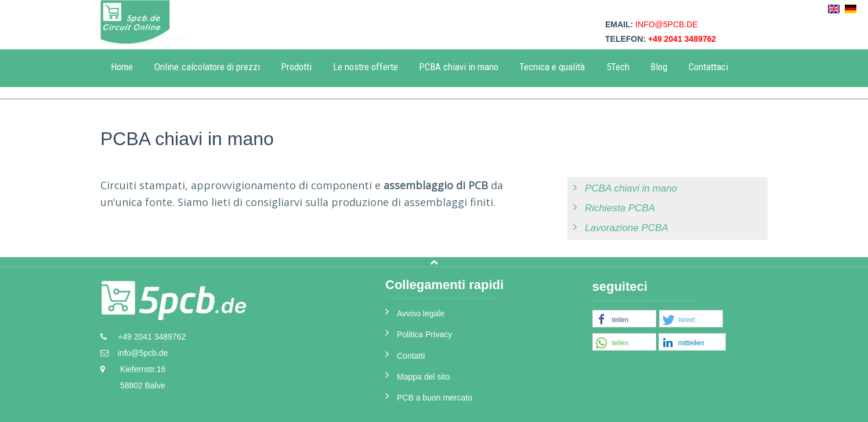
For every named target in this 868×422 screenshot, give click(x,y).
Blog (659, 67)
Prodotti (296, 67)
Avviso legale (421, 313)
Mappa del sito (423, 377)
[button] (625, 319)
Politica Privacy (424, 334)
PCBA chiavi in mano (459, 67)
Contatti (411, 356)
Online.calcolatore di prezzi (207, 67)
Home (122, 67)
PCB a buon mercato (435, 398)
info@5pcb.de (667, 24)
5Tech (618, 67)
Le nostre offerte (366, 67)
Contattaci (708, 67)
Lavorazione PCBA (627, 228)
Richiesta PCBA (620, 208)
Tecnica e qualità (552, 67)
